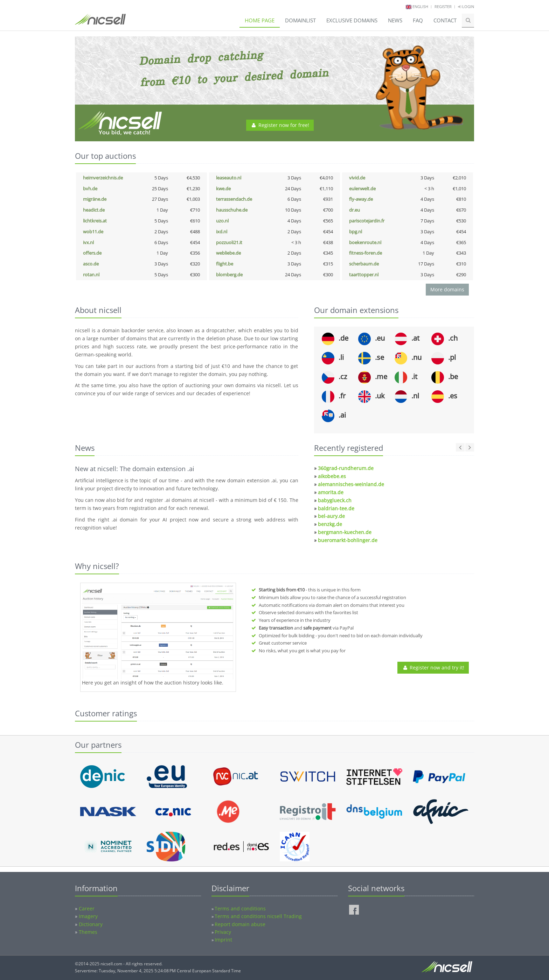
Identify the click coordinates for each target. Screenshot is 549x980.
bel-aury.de (331, 516)
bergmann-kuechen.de (345, 532)
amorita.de (331, 492)
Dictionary (91, 924)
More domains (447, 289)
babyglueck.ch (335, 500)
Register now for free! (280, 125)
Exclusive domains (352, 20)
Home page (260, 20)
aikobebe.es (332, 476)
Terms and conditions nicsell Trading (258, 916)
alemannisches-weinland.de (351, 484)
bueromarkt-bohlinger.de (348, 540)
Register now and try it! (433, 667)
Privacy (223, 932)
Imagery (88, 916)
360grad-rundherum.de (346, 468)
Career (87, 908)
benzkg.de (330, 524)
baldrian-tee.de (336, 508)
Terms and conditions (240, 908)
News (395, 20)
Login (466, 6)
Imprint (223, 940)
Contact (445, 20)
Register (443, 6)
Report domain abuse (240, 924)
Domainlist (300, 20)
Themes (88, 932)
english (420, 6)
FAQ (418, 20)
